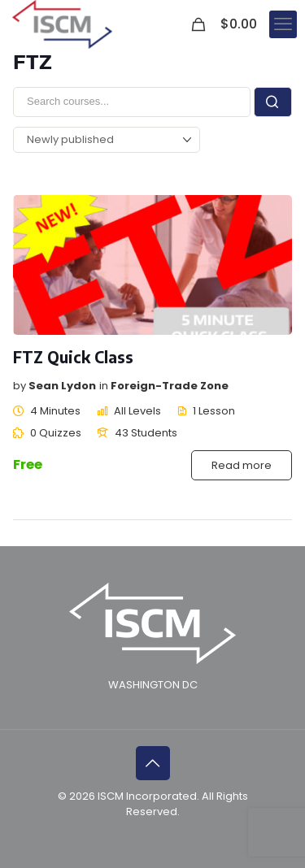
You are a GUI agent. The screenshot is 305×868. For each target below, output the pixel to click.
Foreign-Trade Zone (170, 386)
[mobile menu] (283, 24)
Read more (242, 465)
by (20, 386)
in (104, 386)
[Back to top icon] (153, 763)
